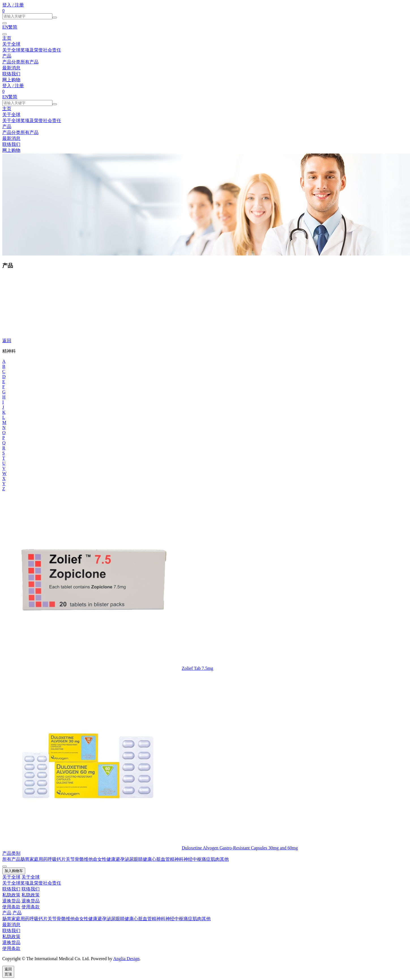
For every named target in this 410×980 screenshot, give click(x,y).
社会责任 (52, 50)
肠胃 (25, 859)
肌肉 (215, 859)
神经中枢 (193, 859)
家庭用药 (39, 859)
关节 (70, 859)
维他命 (91, 859)
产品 (7, 56)
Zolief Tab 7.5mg (197, 668)
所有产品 (29, 62)
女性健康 (106, 859)
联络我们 (11, 74)
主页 (7, 38)
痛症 (206, 859)
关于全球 (11, 44)
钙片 (61, 859)
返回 (7, 341)
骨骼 (79, 859)
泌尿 (129, 859)
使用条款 (11, 907)
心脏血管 (161, 859)
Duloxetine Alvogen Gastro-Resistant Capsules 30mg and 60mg (240, 848)
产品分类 (11, 62)
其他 (224, 859)
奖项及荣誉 (32, 50)
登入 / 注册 (13, 5)
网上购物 (11, 80)
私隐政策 (11, 895)
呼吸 (52, 859)
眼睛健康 (143, 859)
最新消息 (11, 68)
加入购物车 (14, 871)
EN (5, 27)
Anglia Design (126, 959)
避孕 (120, 859)
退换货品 (11, 901)
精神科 (177, 859)
